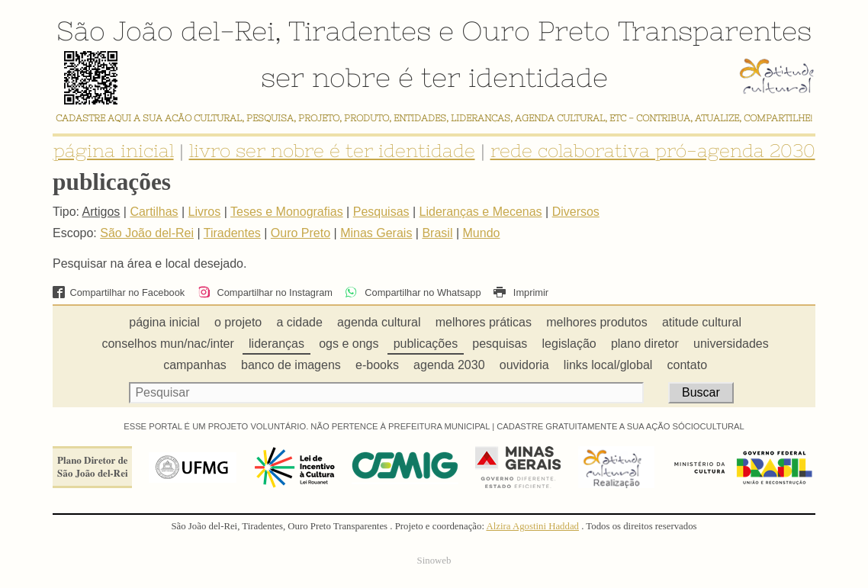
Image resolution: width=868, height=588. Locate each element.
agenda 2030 (449, 365)
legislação (569, 344)
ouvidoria (524, 365)
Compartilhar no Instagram (265, 292)
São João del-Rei (166, 31)
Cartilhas (154, 212)
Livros (205, 212)
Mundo (482, 233)
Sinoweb (434, 561)
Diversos (576, 212)
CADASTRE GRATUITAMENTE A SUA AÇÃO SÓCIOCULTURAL (620, 426)
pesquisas (500, 344)
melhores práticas (484, 322)
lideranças (276, 344)
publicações (426, 344)
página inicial (114, 151)
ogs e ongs (349, 344)
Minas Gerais (376, 233)
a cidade (299, 322)
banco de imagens (291, 365)
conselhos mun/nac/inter (167, 344)
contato (687, 365)
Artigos (101, 212)
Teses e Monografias (287, 212)
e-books (377, 365)
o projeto (238, 322)
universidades (731, 344)
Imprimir (521, 292)
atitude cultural (702, 322)
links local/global (608, 365)
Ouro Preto (536, 31)
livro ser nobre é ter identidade (332, 151)
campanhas (195, 365)
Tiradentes (360, 31)
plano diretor (645, 344)
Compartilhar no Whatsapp (413, 292)
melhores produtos (597, 322)
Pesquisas (381, 212)
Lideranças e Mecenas (481, 212)
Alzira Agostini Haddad (532, 526)
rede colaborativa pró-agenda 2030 (653, 151)
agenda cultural (379, 322)
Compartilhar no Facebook (119, 292)
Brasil (437, 233)
